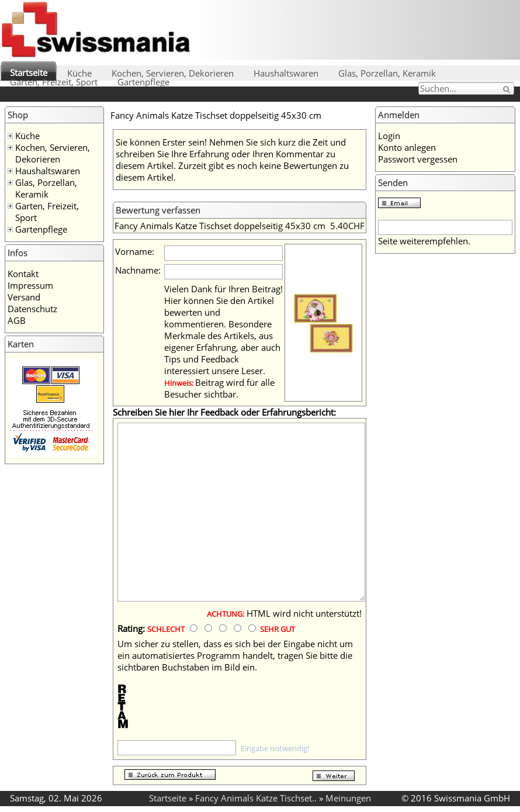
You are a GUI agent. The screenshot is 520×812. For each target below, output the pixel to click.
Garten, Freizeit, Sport (54, 82)
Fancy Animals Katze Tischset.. (256, 798)
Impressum (30, 285)
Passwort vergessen (418, 159)
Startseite (29, 72)
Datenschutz (32, 309)
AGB (17, 320)
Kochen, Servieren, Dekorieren (173, 73)
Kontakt (23, 274)
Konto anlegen (407, 147)
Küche (79, 73)
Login (389, 136)
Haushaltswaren (286, 73)
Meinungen (348, 798)
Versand (24, 297)
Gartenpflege (143, 82)
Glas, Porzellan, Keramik (387, 73)
